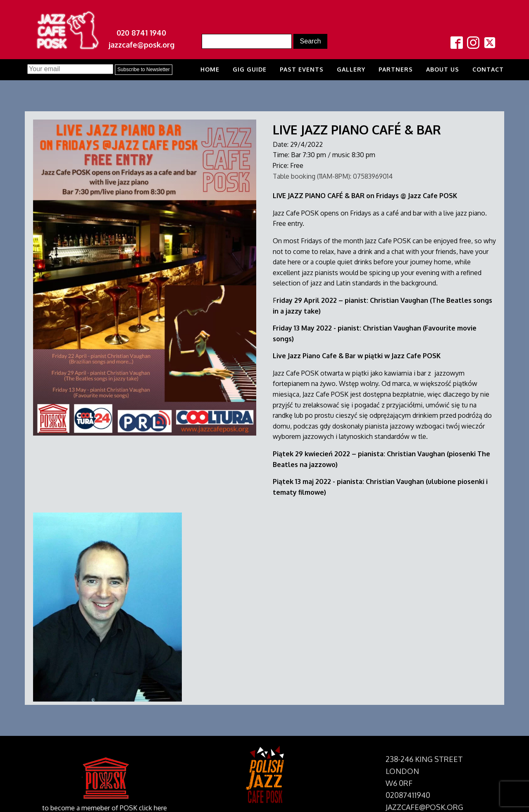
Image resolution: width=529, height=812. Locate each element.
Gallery (351, 69)
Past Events (302, 69)
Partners (396, 69)
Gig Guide (250, 69)
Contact (488, 69)
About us (443, 69)
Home (210, 69)
